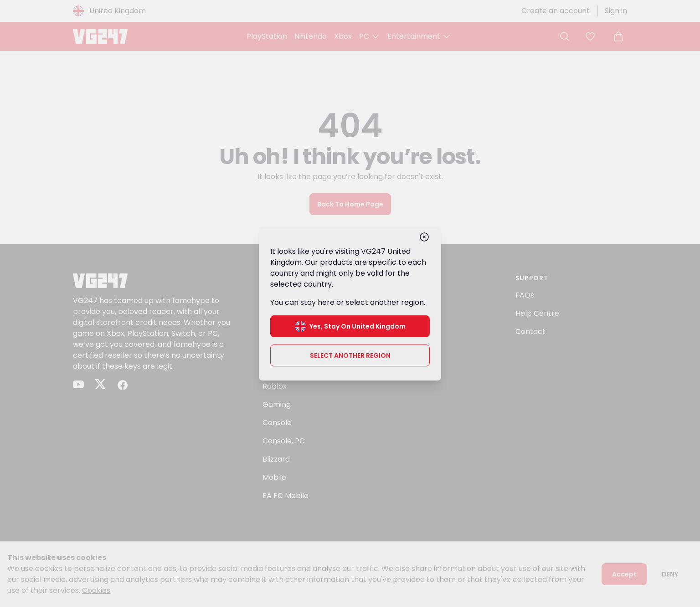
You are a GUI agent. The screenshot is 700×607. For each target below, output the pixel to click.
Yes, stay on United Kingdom (350, 325)
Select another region (350, 355)
